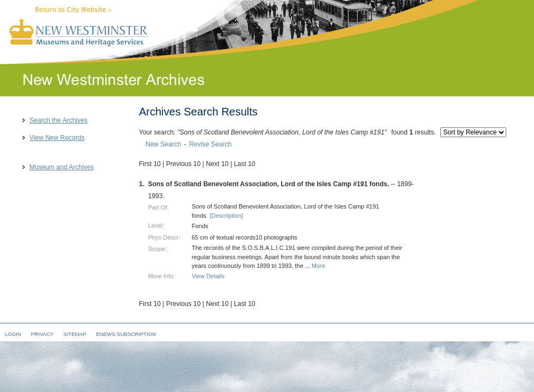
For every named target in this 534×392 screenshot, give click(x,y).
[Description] (226, 216)
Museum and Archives (62, 167)
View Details (208, 276)
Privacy (42, 334)
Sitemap (75, 334)
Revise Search (210, 144)
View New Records (57, 138)
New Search (163, 144)
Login (13, 334)
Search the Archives (59, 121)
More (318, 266)
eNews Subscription (126, 334)
